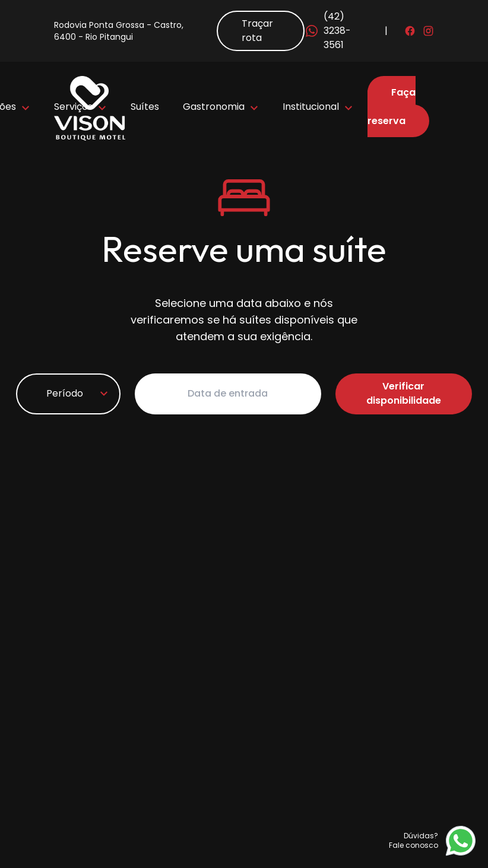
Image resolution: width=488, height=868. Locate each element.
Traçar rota (257, 31)
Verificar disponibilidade (404, 393)
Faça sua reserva (392, 107)
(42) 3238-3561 (328, 31)
